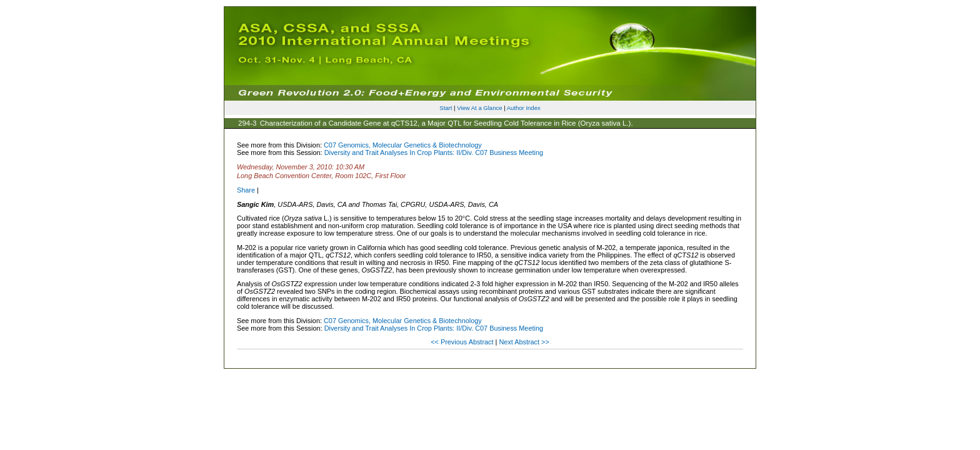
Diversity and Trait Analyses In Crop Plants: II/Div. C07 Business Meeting (434, 152)
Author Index (524, 108)
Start (446, 108)
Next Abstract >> (524, 342)
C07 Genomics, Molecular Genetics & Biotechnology (403, 145)
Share (246, 190)
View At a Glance (479, 108)
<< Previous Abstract (463, 342)
